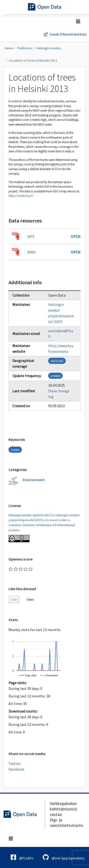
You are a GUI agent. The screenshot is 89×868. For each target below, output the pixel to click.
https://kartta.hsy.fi (21, 196)
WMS (31, 252)
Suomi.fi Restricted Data (68, 34)
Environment (34, 480)
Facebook (16, 769)
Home (9, 48)
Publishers (25, 48)
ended (55, 376)
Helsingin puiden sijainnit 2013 (30, 515)
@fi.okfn (22, 857)
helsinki (57, 361)
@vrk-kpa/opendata (63, 857)
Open (76, 236)
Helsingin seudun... (50, 48)
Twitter (15, 764)
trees (15, 450)
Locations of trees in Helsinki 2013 (33, 60)
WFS (31, 236)
